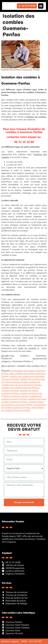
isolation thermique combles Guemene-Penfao (24, 400)
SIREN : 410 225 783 (31, 641)
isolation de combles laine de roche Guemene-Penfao (23, 381)
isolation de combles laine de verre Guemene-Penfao (21, 383)
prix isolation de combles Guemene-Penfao (24, 406)
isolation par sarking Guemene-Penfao (22, 398)
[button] (41, 6)
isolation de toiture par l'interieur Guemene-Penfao (22, 395)
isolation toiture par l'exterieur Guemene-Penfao (23, 403)
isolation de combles (36, 117)
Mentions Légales (10, 641)
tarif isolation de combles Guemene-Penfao (23, 409)
